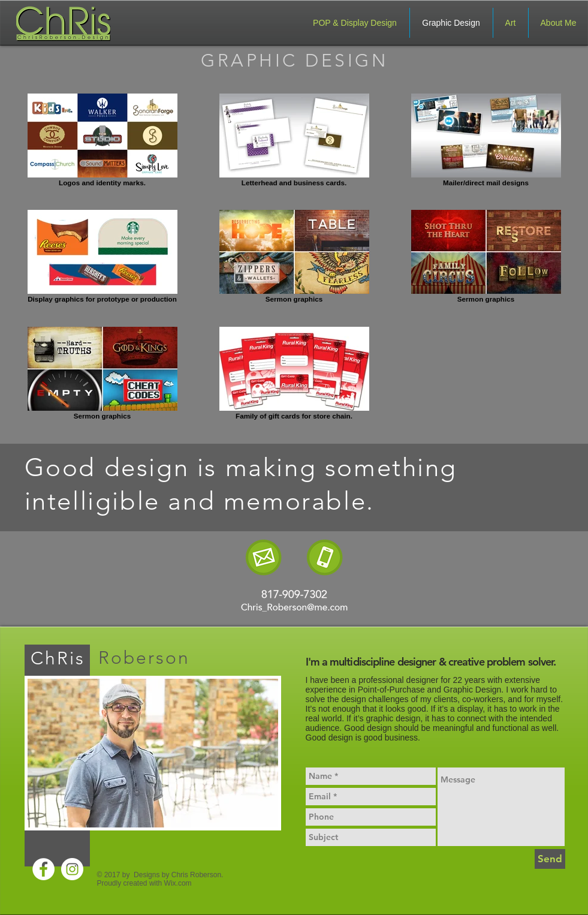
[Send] (550, 859)
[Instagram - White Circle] (72, 869)
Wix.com (178, 883)
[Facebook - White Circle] (43, 869)
